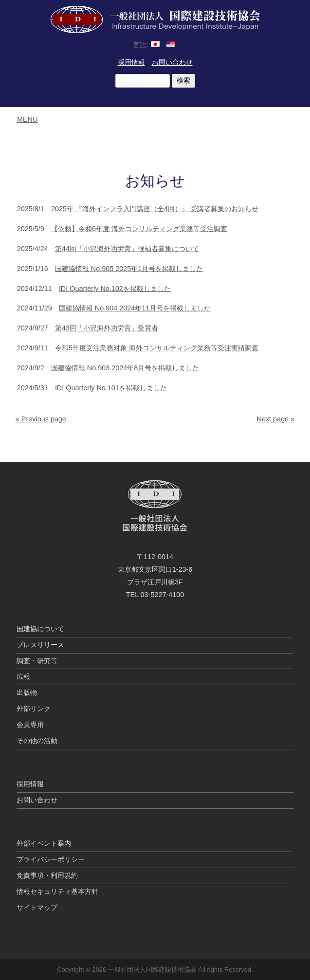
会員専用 (30, 725)
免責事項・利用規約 (47, 875)
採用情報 (131, 62)
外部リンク (34, 708)
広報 (23, 676)
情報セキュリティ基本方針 (57, 891)
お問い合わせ (172, 62)
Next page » (276, 419)
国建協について (40, 629)
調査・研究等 (37, 661)
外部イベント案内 (44, 843)
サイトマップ (37, 907)
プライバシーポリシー (51, 859)
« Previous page (41, 419)
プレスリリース (40, 645)
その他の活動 (37, 741)
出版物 (27, 692)
